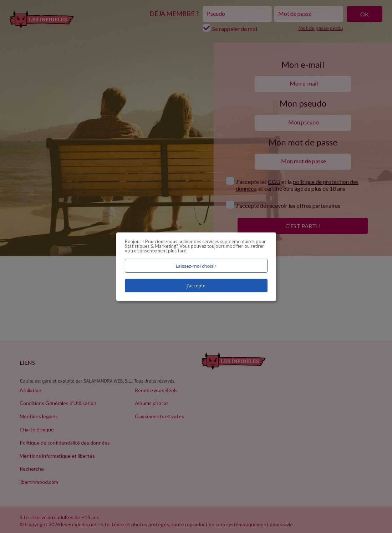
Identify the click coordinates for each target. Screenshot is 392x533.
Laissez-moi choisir (196, 266)
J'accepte (196, 286)
